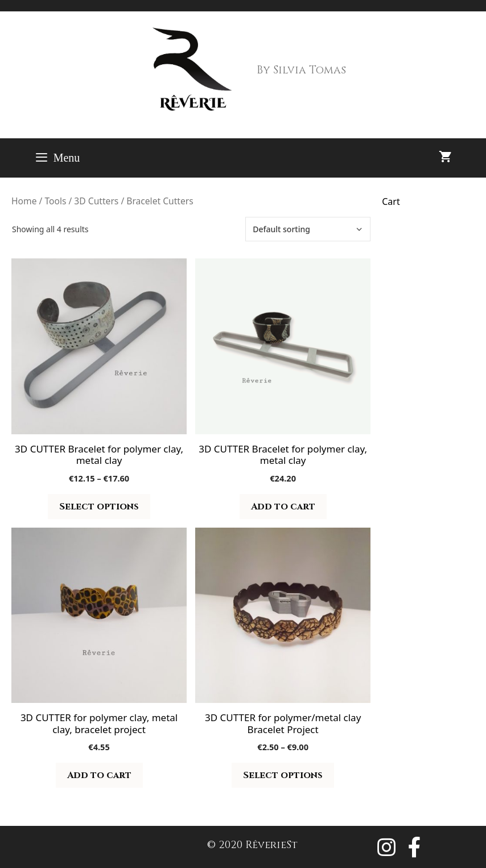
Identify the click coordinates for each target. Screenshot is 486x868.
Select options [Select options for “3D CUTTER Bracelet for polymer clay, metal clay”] (99, 507)
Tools (55, 201)
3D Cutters (96, 201)
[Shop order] (308, 229)
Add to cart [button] (283, 507)
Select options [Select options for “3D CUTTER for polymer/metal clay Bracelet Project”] (283, 775)
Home (24, 201)
